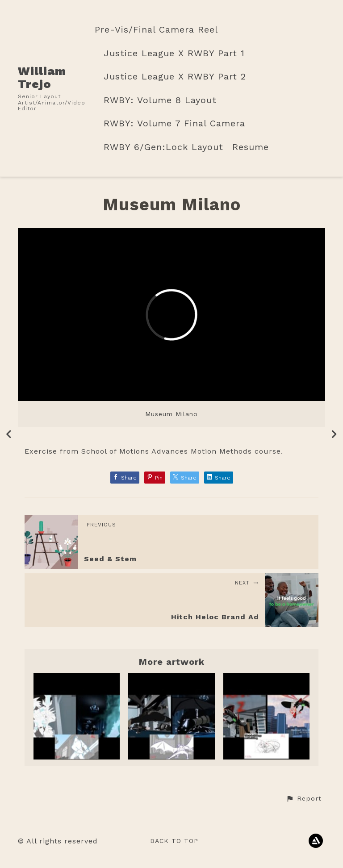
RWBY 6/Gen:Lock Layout (163, 147)
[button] (304, 799)
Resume (251, 147)
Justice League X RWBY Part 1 (174, 53)
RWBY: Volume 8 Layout (160, 100)
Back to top (174, 841)
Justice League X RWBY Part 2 (175, 77)
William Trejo (42, 77)
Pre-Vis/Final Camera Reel (156, 30)
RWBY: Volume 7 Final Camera (174, 123)
